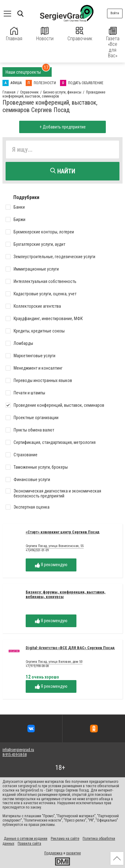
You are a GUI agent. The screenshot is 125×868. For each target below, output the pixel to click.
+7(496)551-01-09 (37, 550)
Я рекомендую (51, 565)
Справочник (80, 34)
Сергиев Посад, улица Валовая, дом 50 (54, 662)
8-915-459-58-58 (15, 755)
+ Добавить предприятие (63, 127)
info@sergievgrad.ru (18, 750)
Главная (14, 34)
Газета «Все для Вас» (113, 43)
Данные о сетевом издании (26, 839)
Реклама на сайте (65, 839)
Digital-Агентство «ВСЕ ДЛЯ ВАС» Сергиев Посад (70, 648)
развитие (73, 853)
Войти (115, 13)
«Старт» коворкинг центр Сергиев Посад (62, 532)
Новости (45, 34)
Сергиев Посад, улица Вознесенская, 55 (55, 546)
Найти (63, 171)
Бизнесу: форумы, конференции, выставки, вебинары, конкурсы (66, 594)
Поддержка (53, 853)
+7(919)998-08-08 (37, 666)
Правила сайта (29, 844)
